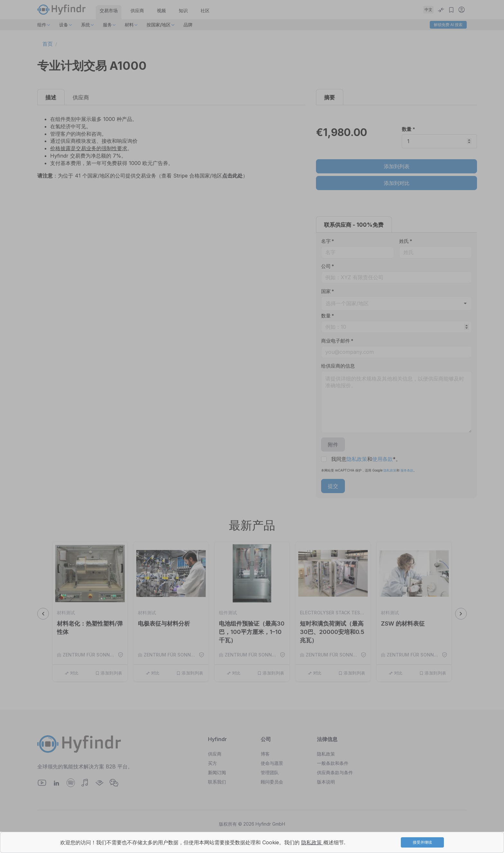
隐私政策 (312, 842)
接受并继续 (422, 842)
